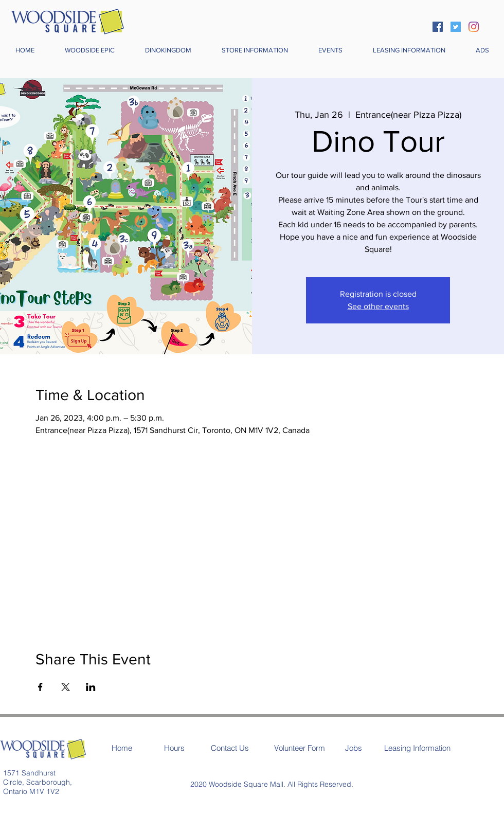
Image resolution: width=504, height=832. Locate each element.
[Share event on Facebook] (40, 687)
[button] (255, 50)
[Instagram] (474, 27)
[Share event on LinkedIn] (91, 687)
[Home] (122, 748)
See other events (378, 306)
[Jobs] (354, 748)
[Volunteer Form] (299, 748)
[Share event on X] (66, 687)
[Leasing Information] (417, 748)
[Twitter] (456, 27)
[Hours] (174, 748)
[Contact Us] (230, 748)
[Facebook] (438, 27)
